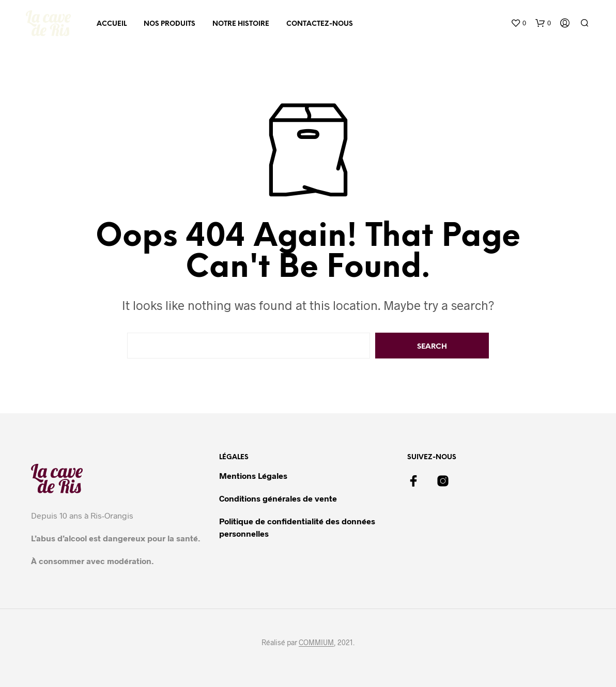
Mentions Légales (253, 475)
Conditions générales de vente (278, 498)
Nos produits (170, 24)
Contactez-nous (320, 24)
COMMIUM (316, 643)
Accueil (112, 24)
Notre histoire (241, 24)
